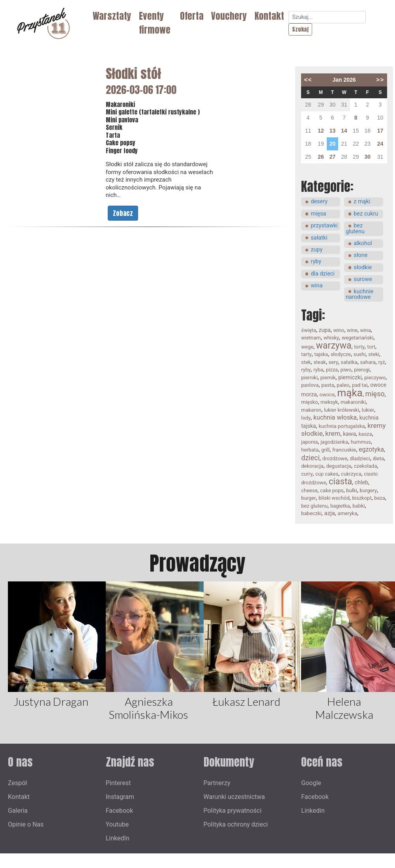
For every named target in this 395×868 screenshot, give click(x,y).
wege (307, 347)
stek (306, 362)
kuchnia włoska (335, 417)
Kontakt (269, 16)
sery (333, 362)
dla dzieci (322, 274)
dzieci (310, 458)
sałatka (349, 362)
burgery (369, 490)
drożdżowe (335, 458)
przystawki (324, 226)
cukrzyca (351, 474)
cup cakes (327, 474)
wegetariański (358, 338)
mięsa (318, 214)
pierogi (362, 370)
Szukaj (300, 29)
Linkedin (313, 811)
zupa (325, 330)
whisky (331, 338)
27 (333, 157)
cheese (309, 490)
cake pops (332, 490)
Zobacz (123, 213)
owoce (327, 395)
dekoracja (312, 466)
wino (339, 330)
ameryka (348, 513)
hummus (361, 442)
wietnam (311, 338)
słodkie (363, 267)
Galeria (18, 811)
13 (333, 131)
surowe (363, 279)
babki (358, 506)
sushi (360, 354)
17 (380, 131)
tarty (306, 354)
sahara (368, 362)
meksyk (329, 402)
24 (380, 144)
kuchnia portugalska (342, 426)
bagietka (340, 506)
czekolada (366, 466)
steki (374, 354)
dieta (379, 458)
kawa (349, 434)
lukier (368, 410)
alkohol (363, 243)
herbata (310, 450)
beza (380, 498)
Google (311, 783)
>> (380, 80)
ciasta (340, 481)
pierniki (309, 378)
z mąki (362, 202)
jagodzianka (334, 442)
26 (321, 157)
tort (372, 347)
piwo (346, 370)
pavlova (310, 385)
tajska (321, 354)
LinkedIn (118, 838)
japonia (309, 442)
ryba (318, 370)
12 (321, 131)
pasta (328, 385)
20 (333, 144)
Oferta (192, 16)
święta (309, 330)
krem (333, 433)
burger (308, 498)
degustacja (339, 466)
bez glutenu (355, 228)
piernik (328, 378)
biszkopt (362, 498)
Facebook (119, 811)
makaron (311, 410)
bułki (352, 490)
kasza (365, 434)
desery (319, 202)
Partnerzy (217, 783)
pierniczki (350, 377)
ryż (382, 362)
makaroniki (353, 402)
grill (325, 450)
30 (367, 157)
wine (352, 330)
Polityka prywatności (233, 811)
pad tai (360, 385)
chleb (361, 482)
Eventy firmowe (155, 23)
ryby (316, 262)
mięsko (309, 402)
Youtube (117, 824)
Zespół (18, 783)
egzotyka (371, 449)
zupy (316, 250)
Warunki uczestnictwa (234, 797)
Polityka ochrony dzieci (236, 824)
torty (359, 347)
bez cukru (366, 214)
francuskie (344, 450)
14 (344, 131)
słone (360, 255)
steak (320, 362)
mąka (350, 393)
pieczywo (375, 378)
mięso (375, 394)
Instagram (120, 797)
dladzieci (360, 458)
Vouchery (229, 16)
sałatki (319, 238)
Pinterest (118, 783)
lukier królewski (342, 410)
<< (308, 80)
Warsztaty (112, 16)
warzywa (334, 346)
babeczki (311, 513)
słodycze (341, 354)
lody (306, 418)
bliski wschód (334, 498)
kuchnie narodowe (359, 294)
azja (330, 513)
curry (307, 474)
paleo (343, 385)
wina (316, 286)
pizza (332, 370)
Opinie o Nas (26, 824)
